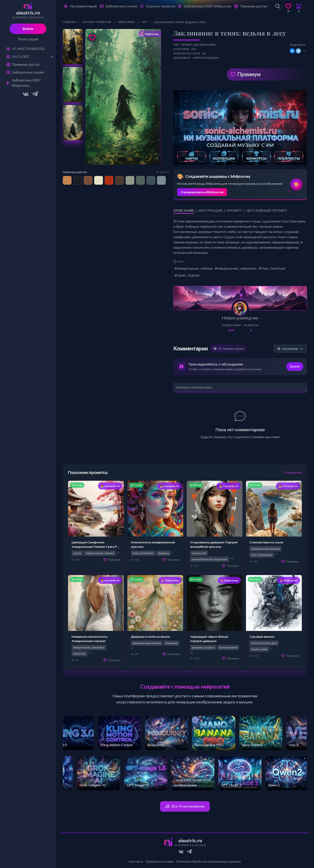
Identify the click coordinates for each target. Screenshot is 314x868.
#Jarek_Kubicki (187, 275)
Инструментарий (83, 6)
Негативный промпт (267, 211)
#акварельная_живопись (236, 268)
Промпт (234, 211)
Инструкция (210, 211)
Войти (28, 29)
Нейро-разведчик (206, 58)
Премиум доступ (26, 65)
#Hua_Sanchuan (272, 268)
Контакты (136, 861)
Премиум (249, 74)
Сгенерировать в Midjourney (202, 192)
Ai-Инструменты (28, 49)
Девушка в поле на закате (150, 637)
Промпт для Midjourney (199, 45)
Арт (194, 49)
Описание (184, 211)
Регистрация (28, 39)
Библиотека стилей (28, 72)
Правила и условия (160, 861)
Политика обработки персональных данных (208, 861)
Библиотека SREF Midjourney (26, 83)
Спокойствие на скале (266, 542)
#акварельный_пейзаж (194, 268)
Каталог (21, 57)
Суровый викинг (262, 637)
